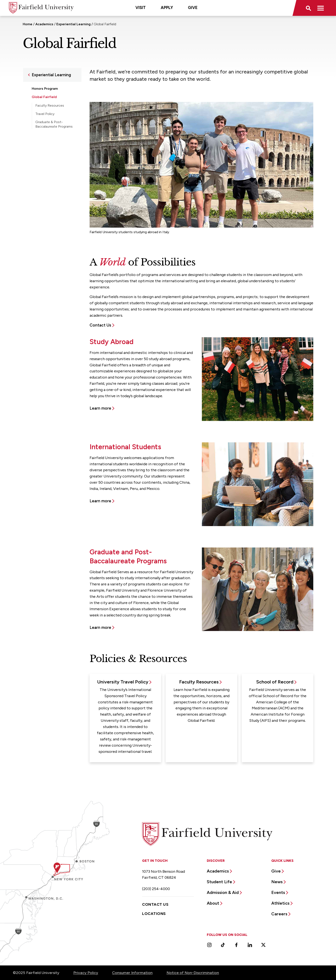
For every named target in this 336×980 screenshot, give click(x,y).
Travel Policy (45, 114)
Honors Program (45, 89)
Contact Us (100, 325)
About (213, 903)
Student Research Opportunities (46, 147)
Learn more (100, 408)
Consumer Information (132, 973)
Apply (167, 8)
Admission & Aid (223, 892)
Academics (44, 24)
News (277, 882)
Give (193, 8)
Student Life (219, 882)
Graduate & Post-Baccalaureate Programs (54, 124)
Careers (279, 914)
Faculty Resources (50, 105)
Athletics (280, 903)
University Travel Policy (123, 682)
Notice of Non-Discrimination (193, 973)
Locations (154, 914)
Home (28, 24)
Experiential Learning (73, 24)
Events (278, 892)
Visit (141, 8)
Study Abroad (46, 135)
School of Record (275, 682)
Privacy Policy (86, 973)
